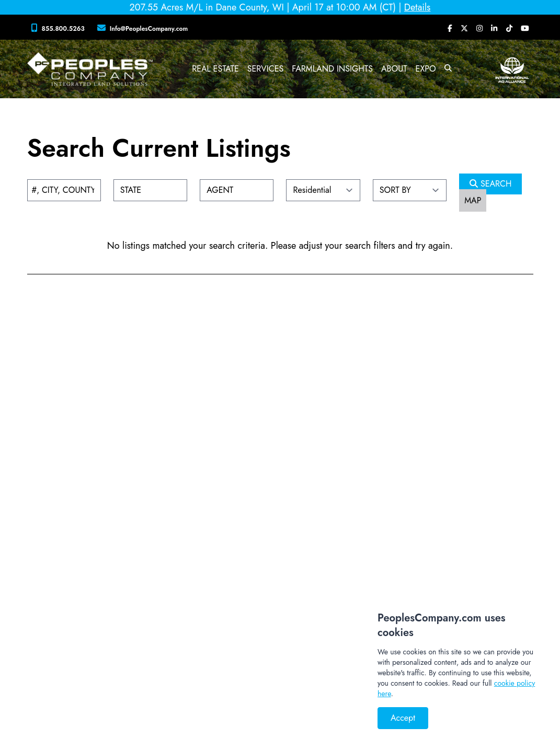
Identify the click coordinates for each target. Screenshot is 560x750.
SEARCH (490, 184)
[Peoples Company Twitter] (464, 28)
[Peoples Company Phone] (60, 28)
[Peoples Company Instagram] (479, 28)
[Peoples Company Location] (145, 28)
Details (418, 7)
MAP (473, 200)
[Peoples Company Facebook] (450, 28)
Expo (426, 69)
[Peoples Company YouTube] (525, 28)
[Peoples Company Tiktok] (509, 28)
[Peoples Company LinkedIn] (494, 28)
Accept (403, 718)
